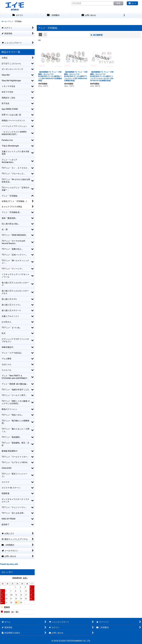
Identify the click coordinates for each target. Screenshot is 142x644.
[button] (124, 15)
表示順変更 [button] (97, 35)
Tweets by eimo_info (9, 564)
